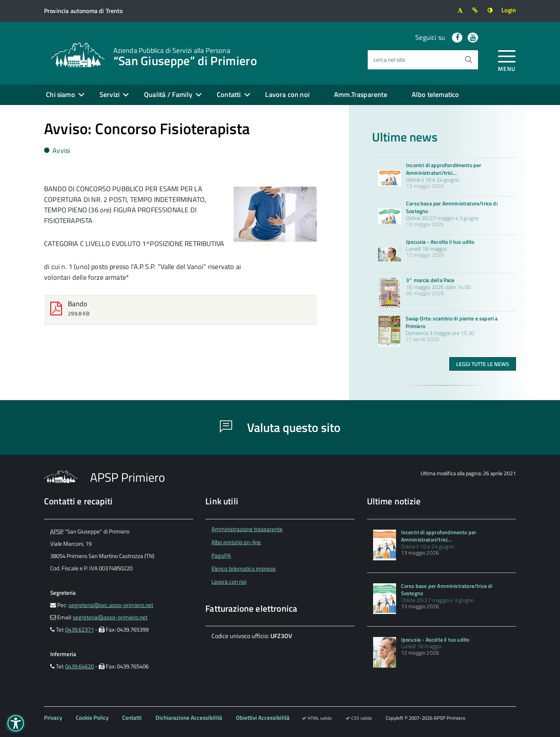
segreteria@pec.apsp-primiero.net (111, 605)
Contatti (229, 94)
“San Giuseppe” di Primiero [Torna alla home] (185, 56)
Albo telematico (436, 94)
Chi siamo (61, 94)
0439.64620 (79, 666)
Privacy (53, 718)
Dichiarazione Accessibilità (189, 718)
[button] (16, 723)
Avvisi (57, 150)
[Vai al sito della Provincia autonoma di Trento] (83, 11)
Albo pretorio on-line (236, 542)
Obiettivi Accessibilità (263, 718)
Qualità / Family (168, 94)
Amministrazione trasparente (247, 529)
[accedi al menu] (507, 60)
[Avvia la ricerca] (468, 60)
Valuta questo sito (280, 427)
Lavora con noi (287, 94)
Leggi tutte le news (483, 364)
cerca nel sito (389, 60)
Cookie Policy (92, 718)
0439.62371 (79, 629)
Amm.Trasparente (361, 94)
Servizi (110, 94)
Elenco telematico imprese (244, 569)
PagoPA (221, 556)
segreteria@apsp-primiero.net (110, 617)
